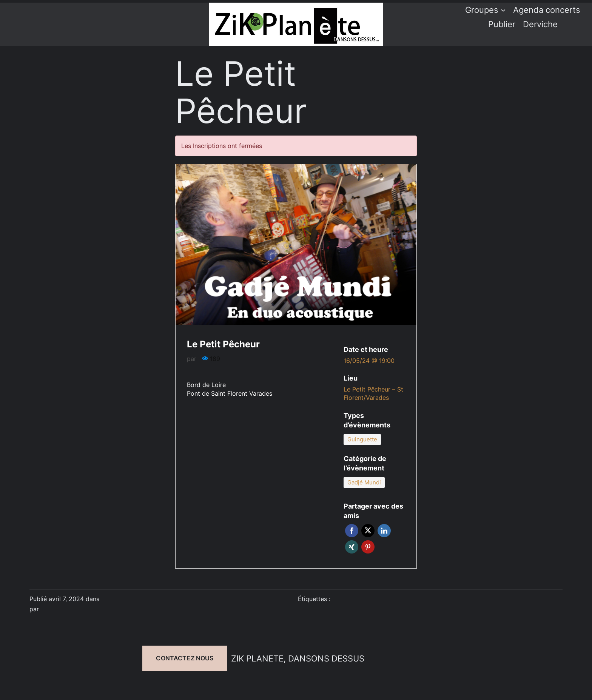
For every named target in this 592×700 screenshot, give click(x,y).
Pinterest (368, 547)
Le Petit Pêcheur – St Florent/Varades (373, 394)
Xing (352, 547)
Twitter (368, 531)
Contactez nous (185, 658)
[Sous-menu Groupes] (503, 10)
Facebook (352, 531)
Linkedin (384, 531)
